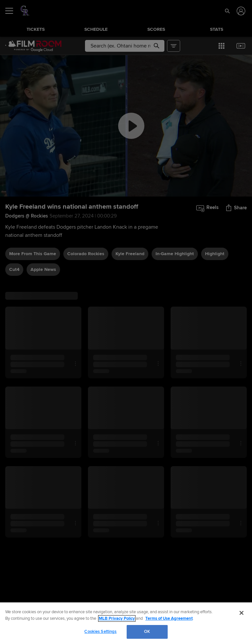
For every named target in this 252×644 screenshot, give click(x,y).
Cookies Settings (100, 632)
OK (147, 632)
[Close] (241, 613)
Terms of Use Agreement (169, 618)
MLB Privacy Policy (117, 618)
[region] (126, 623)
